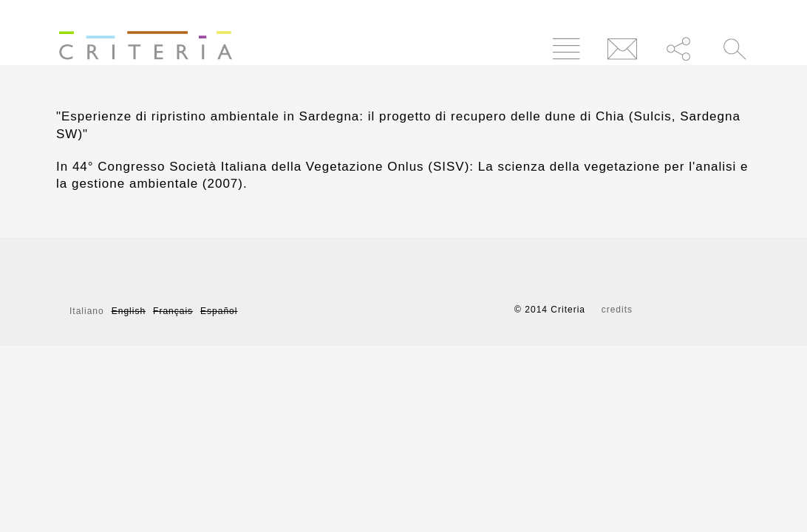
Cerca (735, 48)
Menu (566, 48)
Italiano (87, 311)
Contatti (623, 48)
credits (617, 310)
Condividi (679, 48)
